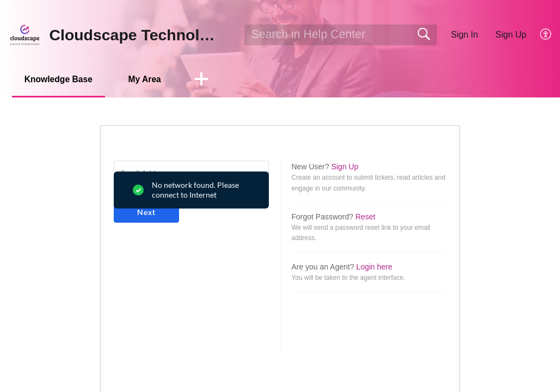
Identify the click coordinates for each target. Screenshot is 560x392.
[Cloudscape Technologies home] (25, 35)
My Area (151, 79)
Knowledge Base (61, 79)
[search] (341, 35)
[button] (546, 35)
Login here (374, 267)
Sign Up (511, 35)
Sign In (464, 35)
